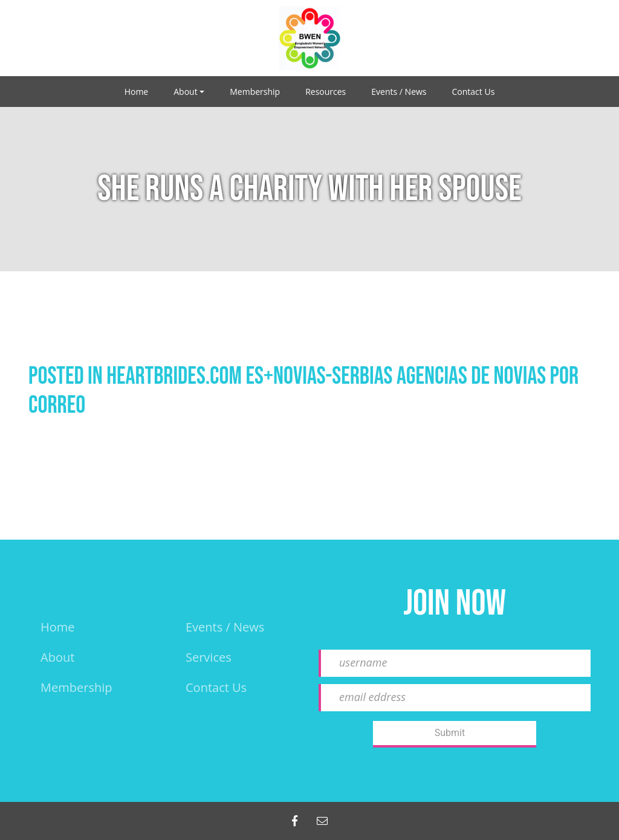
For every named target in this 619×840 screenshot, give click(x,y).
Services (209, 657)
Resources (326, 92)
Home (137, 92)
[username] (455, 663)
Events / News (399, 92)
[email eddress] (455, 698)
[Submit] (455, 734)
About (185, 92)
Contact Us (474, 92)
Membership (255, 92)
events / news (225, 627)
